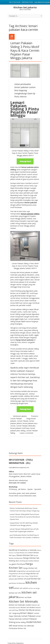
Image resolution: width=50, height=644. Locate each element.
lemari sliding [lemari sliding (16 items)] (21, 619)
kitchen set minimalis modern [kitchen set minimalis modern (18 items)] (20, 602)
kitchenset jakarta (20, 413)
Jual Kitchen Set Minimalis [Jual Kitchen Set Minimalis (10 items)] (17, 580)
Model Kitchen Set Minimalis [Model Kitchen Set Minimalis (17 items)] (23, 622)
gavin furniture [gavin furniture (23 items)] (18, 561)
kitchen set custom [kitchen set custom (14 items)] (21, 585)
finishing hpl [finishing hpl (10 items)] (24, 557)
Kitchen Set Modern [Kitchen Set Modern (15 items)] (28, 604)
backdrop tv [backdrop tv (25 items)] (14, 546)
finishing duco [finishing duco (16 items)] (14, 557)
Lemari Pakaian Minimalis (26, 422)
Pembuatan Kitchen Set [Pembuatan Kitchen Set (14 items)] (17, 625)
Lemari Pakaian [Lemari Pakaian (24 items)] (28, 612)
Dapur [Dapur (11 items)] (14, 552)
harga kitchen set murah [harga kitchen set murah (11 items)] (17, 570)
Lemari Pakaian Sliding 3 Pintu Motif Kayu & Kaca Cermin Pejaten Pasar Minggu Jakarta (25, 47)
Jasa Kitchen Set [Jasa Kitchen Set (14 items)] (20, 575)
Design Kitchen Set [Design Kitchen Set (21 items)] (31, 555)
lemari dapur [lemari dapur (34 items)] (27, 610)
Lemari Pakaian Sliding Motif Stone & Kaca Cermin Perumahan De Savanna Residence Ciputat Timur (25, 513)
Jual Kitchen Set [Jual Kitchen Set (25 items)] (34, 575)
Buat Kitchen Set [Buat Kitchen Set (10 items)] (22, 549)
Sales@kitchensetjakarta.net (19, 464)
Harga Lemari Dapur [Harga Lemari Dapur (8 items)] (23, 573)
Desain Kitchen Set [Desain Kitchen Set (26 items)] (25, 552)
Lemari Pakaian (16, 415)
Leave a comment (26, 430)
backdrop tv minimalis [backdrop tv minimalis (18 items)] (28, 547)
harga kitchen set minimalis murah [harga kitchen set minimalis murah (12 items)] (28, 568)
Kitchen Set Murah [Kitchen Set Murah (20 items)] (27, 607)
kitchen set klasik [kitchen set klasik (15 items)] (25, 594)
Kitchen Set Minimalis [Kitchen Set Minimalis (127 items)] (23, 598)
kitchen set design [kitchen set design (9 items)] (34, 585)
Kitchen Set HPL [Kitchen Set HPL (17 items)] (15, 589)
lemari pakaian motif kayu (20, 425)
